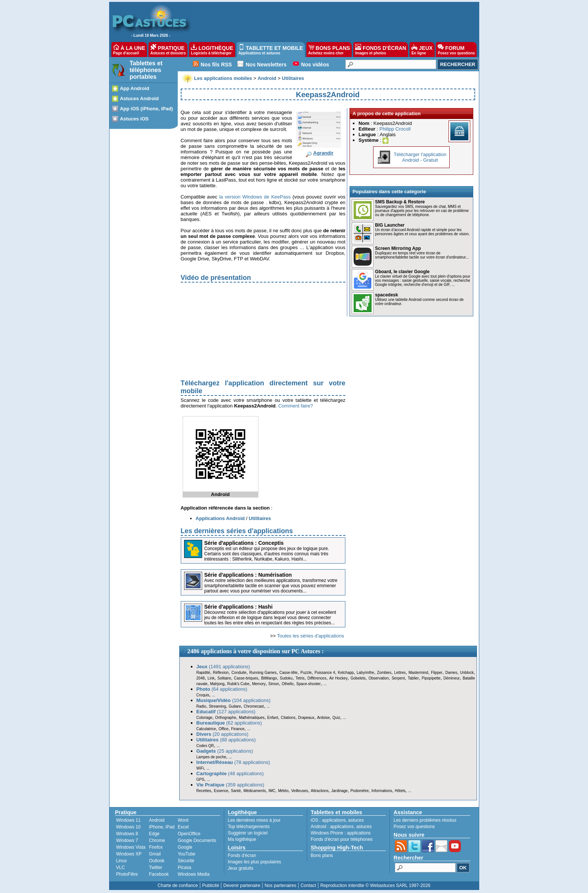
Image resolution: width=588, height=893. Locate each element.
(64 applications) (222, 689)
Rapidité (203, 673)
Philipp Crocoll (395, 129)
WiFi (200, 768)
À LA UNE (129, 50)
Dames (451, 673)
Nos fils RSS (216, 65)
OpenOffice (189, 834)
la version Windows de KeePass (255, 197)
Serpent (398, 678)
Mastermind (418, 673)
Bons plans (322, 855)
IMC (272, 791)
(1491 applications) (223, 667)
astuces (356, 820)
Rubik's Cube (238, 684)
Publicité (211, 885)
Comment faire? (295, 406)
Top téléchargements (249, 827)
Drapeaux (306, 718)
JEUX (422, 50)
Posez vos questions (414, 827)
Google (185, 847)
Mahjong (217, 684)
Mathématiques (252, 718)
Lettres (400, 673)
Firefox (156, 847)
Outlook (157, 861)
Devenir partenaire (242, 885)
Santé (236, 791)
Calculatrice (206, 729)
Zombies (384, 673)
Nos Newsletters (266, 65)
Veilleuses (300, 791)
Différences (317, 678)
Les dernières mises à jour (254, 820)
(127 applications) (226, 712)
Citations (288, 718)
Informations (382, 791)
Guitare (235, 706)
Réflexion (221, 673)
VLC (121, 867)
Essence (221, 791)
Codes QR (205, 746)
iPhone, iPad (162, 827)
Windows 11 (128, 820)
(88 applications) (226, 740)
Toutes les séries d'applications (311, 636)
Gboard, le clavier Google (402, 272)
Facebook (159, 874)
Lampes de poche (211, 757)
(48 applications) (230, 773)
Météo (283, 791)
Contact (308, 885)
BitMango (269, 678)
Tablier (413, 678)
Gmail (155, 854)
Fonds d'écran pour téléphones (342, 839)
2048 (201, 678)
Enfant (273, 718)
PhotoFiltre (127, 874)
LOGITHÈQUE (212, 50)
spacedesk (386, 295)
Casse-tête (288, 673)
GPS (200, 779)
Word (183, 820)
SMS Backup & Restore (400, 202)
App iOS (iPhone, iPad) (147, 109)
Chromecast (254, 706)
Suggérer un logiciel (248, 833)
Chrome (157, 840)
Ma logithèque (242, 839)
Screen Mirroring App (398, 248)
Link (211, 678)
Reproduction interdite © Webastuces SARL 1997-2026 (375, 885)
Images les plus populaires (255, 862)
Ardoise (323, 718)
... (325, 684)
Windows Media (194, 874)
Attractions (320, 791)
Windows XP (129, 854)
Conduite (239, 673)
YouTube (187, 854)
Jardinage (339, 791)
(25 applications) (225, 751)
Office (223, 729)
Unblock (467, 673)
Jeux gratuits (241, 868)
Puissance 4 (325, 673)
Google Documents (197, 840)
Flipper (437, 673)
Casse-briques (246, 678)
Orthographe (226, 718)
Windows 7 (127, 840)
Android (157, 820)
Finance (238, 729)
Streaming (217, 706)
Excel (183, 827)
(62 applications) (229, 723)
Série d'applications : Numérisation (248, 575)
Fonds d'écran (242, 855)
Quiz (337, 718)
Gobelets (358, 678)
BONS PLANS (329, 50)
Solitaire (224, 678)
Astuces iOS (134, 119)
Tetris (300, 678)
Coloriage (205, 718)
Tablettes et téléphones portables (146, 70)
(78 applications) (233, 762)
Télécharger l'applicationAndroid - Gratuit (420, 157)
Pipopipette (431, 678)
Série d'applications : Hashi (238, 607)
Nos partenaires (280, 885)
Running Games (263, 673)
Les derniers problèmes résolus (425, 820)
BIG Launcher (390, 225)
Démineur (452, 678)
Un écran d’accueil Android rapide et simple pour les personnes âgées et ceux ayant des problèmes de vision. (422, 232)
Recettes (204, 791)
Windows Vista (131, 847)
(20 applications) (223, 734)
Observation (379, 678)
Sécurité (186, 861)
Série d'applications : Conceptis (244, 543)
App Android (135, 88)
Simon (274, 684)
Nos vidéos (315, 65)
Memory (259, 684)
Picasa (184, 867)
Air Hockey (338, 678)
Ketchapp (346, 673)
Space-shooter (308, 684)
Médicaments (254, 791)
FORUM (456, 50)
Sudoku (286, 678)
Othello (288, 684)
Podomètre (359, 791)
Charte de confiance (178, 885)
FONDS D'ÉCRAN (381, 50)
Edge (154, 834)
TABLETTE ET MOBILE (271, 50)
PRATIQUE (168, 50)
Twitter (155, 867)
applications (334, 820)
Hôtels (400, 791)
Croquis (203, 695)
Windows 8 (127, 834)
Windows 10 (128, 827)
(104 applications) (234, 700)
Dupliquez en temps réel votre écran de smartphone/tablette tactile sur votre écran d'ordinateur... (422, 255)
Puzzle (306, 673)
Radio (201, 706)
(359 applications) (230, 785)
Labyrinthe (365, 673)
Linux (122, 861)
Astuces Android (139, 98)
